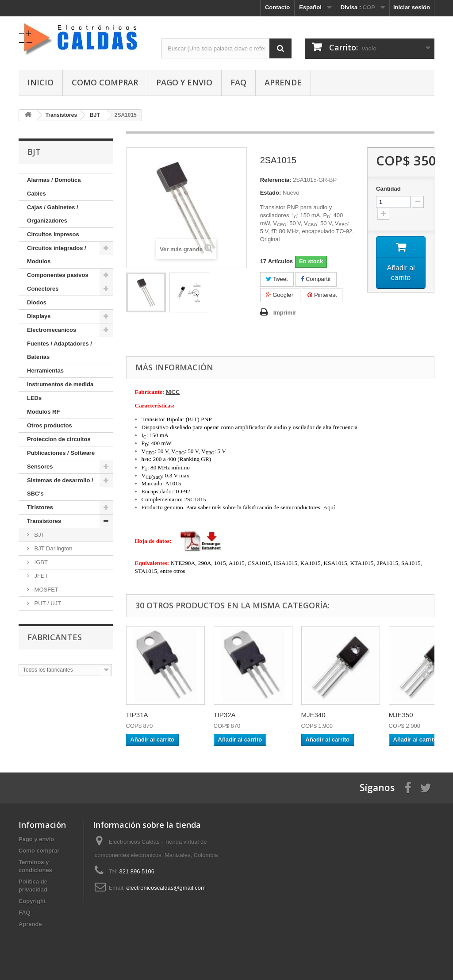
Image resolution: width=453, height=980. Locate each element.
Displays (39, 316)
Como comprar (105, 82)
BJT (39, 535)
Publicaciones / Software (61, 453)
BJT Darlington (52, 548)
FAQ (238, 82)
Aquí (329, 507)
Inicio (40, 82)
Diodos (37, 302)
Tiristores (40, 507)
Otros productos (50, 425)
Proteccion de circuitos (59, 439)
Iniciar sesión (412, 7)
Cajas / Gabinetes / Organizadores (53, 214)
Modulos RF (43, 412)
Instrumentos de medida (60, 384)
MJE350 (401, 715)
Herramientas (45, 371)
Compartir (316, 279)
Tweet (277, 279)
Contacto (277, 7)
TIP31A (137, 715)
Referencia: (276, 180)
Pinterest (322, 295)
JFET (40, 576)
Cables (36, 194)
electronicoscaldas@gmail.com (166, 888)
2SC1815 (195, 499)
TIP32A (225, 715)
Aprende (283, 82)
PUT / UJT (47, 603)
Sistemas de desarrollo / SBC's (60, 487)
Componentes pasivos (58, 275)
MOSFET (46, 590)
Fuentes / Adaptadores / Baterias (60, 350)
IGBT (40, 562)
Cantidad (388, 189)
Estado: (271, 193)
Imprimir (285, 313)
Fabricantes (55, 637)
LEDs (34, 398)
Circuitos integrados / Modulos (57, 255)
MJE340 (313, 715)
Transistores (44, 521)
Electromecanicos (52, 330)
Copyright (32, 901)
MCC (173, 392)
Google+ (280, 295)
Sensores (40, 467)
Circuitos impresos (53, 234)
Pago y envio (184, 82)
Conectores (43, 289)
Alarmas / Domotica (54, 180)
